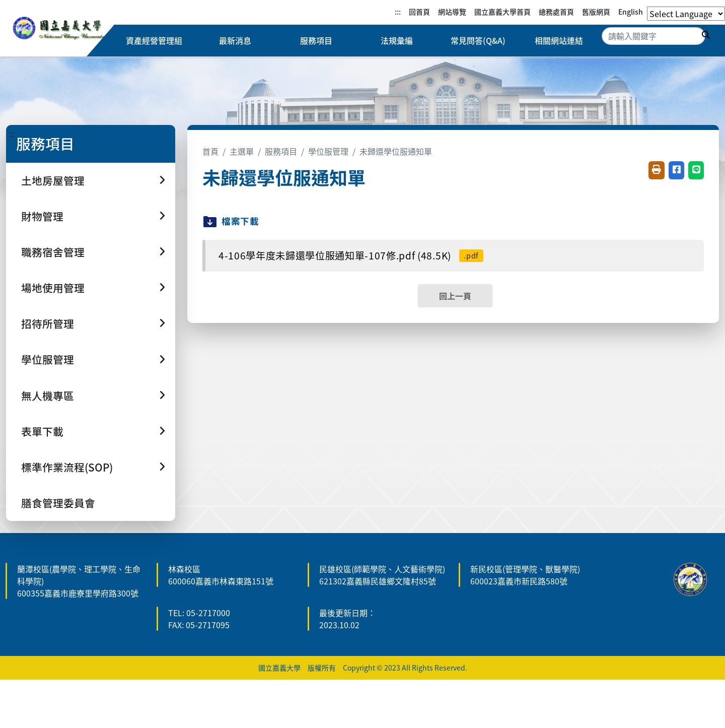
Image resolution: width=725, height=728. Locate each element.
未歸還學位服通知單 (396, 151)
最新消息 (235, 41)
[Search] (654, 36)
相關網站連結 (559, 41)
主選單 (242, 151)
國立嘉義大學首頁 (502, 12)
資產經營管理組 (154, 41)
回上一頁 (455, 296)
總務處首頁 (556, 12)
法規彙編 (397, 41)
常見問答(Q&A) (478, 41)
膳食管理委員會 (58, 503)
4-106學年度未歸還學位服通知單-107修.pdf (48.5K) (351, 255)
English (631, 12)
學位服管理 (328, 151)
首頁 (210, 151)
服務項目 (316, 41)
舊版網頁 (596, 12)
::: (398, 12)
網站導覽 (452, 12)
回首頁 (419, 12)
